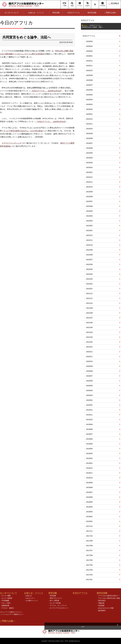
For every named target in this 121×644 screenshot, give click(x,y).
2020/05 (89, 386)
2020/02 (89, 400)
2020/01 (89, 405)
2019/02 (89, 458)
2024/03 (89, 163)
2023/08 (89, 196)
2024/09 (89, 133)
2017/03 (89, 570)
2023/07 (89, 201)
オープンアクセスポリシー (59, 608)
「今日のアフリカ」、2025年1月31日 (50, 122)
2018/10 (89, 478)
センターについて (12, 13)
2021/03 (89, 337)
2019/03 (89, 453)
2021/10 (89, 303)
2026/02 (89, 51)
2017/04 (89, 565)
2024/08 (89, 138)
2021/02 (89, 342)
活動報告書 (5, 606)
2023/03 (89, 221)
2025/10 (89, 70)
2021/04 (89, 332)
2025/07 (89, 85)
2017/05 (89, 560)
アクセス (80, 4)
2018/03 (89, 512)
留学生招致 (92, 13)
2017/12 (89, 526)
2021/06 (89, 323)
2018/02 (89, 516)
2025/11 (89, 66)
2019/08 (89, 429)
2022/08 (89, 255)
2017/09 (89, 541)
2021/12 (89, 293)
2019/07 (89, 434)
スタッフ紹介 (6, 603)
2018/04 (89, 507)
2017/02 (89, 575)
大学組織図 (5, 601)
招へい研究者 (54, 601)
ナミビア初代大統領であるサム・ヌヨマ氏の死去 (23, 131)
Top (117, 627)
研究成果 (53, 596)
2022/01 (89, 289)
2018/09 (89, 483)
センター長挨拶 (7, 598)
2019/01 (89, 463)
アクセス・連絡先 (8, 608)
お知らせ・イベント (36, 13)
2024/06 (89, 148)
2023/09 (89, 192)
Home (85, 25)
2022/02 (89, 284)
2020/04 (89, 390)
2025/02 (89, 109)
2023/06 (89, 206)
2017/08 (89, 546)
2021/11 (89, 298)
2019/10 (89, 419)
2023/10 (89, 187)
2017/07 (89, 550)
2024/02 (89, 167)
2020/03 (89, 395)
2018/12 (89, 468)
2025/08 (89, 80)
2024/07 (89, 143)
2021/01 (89, 347)
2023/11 (89, 182)
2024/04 (89, 158)
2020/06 (89, 381)
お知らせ (29, 596)
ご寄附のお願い (111, 13)
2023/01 (89, 230)
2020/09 (89, 366)
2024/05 (89, 153)
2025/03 (89, 104)
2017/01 (89, 579)
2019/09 (89, 424)
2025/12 (89, 61)
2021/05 (89, 327)
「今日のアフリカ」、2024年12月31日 (46, 91)
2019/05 (89, 444)
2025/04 (89, 100)
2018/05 (89, 502)
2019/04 (89, 449)
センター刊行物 (55, 603)
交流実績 (101, 606)
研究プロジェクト (56, 598)
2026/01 (89, 56)
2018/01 (89, 521)
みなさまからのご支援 (106, 608)
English (87, 4)
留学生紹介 (102, 601)
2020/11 (89, 356)
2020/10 (89, 361)
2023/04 (89, 216)
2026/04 (89, 41)
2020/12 (89, 352)
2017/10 (89, 536)
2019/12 (89, 410)
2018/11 (89, 473)
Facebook (103, 4)
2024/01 (89, 172)
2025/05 (89, 95)
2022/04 (89, 274)
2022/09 (89, 250)
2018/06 (89, 497)
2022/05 (89, 269)
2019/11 (89, 415)
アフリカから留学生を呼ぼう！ (109, 596)
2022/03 (89, 279)
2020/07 (89, 376)
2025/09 (89, 75)
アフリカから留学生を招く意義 (109, 598)
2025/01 (89, 114)
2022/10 (89, 245)
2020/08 (89, 371)
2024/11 (89, 124)
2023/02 (89, 226)
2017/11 (89, 531)
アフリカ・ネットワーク (58, 606)
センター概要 (6, 596)
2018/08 (89, 487)
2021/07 (89, 318)
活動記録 (101, 603)
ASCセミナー (30, 598)
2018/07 (89, 492)
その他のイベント (32, 601)
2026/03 (89, 46)
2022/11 (89, 240)
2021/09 (89, 308)
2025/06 (89, 90)
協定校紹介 (102, 610)
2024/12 (89, 119)
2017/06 (89, 555)
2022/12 (89, 235)
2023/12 (89, 177)
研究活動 (56, 13)
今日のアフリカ (73, 13)
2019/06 (89, 439)
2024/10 (89, 129)
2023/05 (89, 211)
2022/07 (89, 260)
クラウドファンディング (12, 143)
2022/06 (89, 264)
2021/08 (89, 313)
